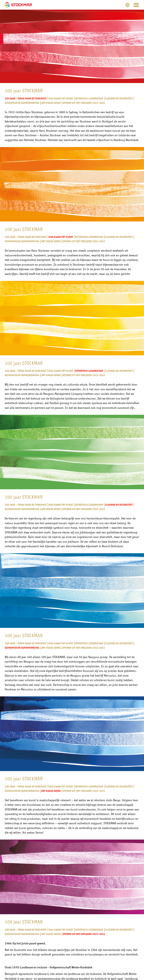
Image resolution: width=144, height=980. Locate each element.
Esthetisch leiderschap (89, 99)
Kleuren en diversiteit (119, 99)
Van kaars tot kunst (61, 99)
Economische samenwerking (22, 103)
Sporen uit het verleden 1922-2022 (84, 103)
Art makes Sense (51, 103)
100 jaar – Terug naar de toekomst (26, 99)
